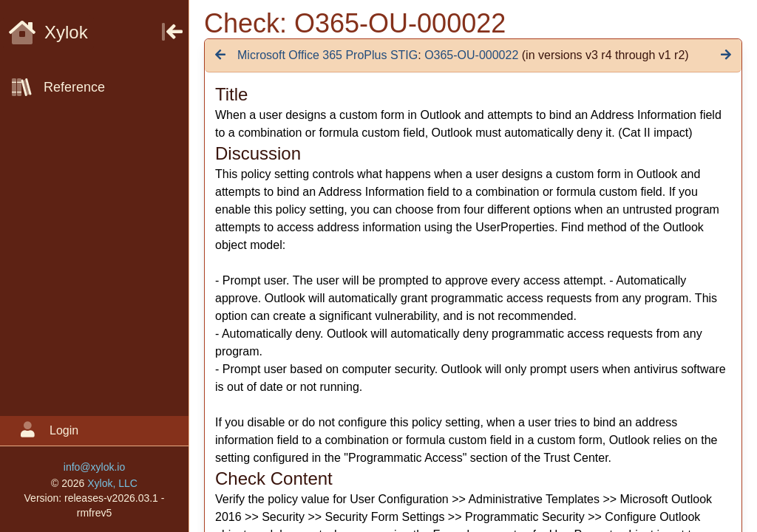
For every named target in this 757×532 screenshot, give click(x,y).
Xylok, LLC (112, 483)
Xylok (48, 32)
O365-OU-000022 (471, 55)
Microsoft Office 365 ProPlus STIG (327, 55)
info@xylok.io (94, 467)
